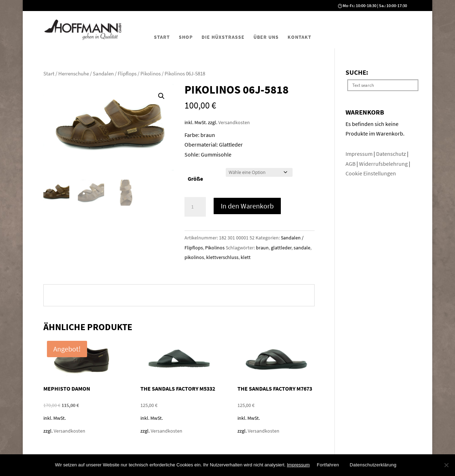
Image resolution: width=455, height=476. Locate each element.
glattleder (281, 248)
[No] (446, 465)
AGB (351, 164)
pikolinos (194, 257)
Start (49, 74)
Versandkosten (234, 122)
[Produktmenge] (195, 207)
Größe (195, 179)
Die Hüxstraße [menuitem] (223, 37)
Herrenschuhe (74, 74)
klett (246, 257)
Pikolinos (151, 74)
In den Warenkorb (247, 206)
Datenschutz (392, 154)
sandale (302, 248)
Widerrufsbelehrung (383, 164)
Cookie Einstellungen (371, 173)
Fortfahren (328, 465)
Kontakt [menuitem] (299, 37)
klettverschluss (222, 257)
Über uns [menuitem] (266, 37)
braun (262, 248)
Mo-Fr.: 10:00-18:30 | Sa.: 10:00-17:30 (375, 6)
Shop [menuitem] (186, 37)
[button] (161, 96)
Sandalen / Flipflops (115, 74)
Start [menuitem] (162, 37)
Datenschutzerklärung (373, 465)
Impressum (360, 154)
